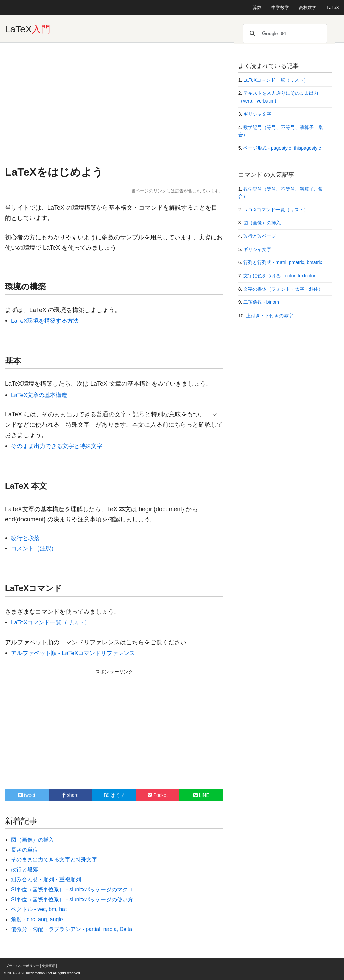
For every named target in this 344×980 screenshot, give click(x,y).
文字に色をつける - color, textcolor (279, 276)
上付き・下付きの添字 (269, 316)
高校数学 (308, 8)
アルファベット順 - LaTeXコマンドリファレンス (73, 653)
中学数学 (280, 8)
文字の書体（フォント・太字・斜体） (283, 289)
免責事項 (49, 966)
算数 (257, 8)
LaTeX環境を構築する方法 (45, 321)
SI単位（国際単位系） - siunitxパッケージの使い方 (72, 900)
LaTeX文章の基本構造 (39, 395)
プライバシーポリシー (23, 966)
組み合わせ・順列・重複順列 (46, 879)
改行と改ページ (260, 236)
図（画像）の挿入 (33, 840)
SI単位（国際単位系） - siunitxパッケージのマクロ (72, 889)
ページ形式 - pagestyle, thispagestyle (282, 148)
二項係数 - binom (261, 302)
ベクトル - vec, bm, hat (39, 909)
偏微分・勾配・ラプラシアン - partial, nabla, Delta (72, 929)
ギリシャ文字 (257, 114)
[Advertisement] (114, 103)
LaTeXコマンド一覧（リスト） (51, 623)
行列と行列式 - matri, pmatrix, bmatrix (283, 262)
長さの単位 (25, 850)
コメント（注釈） (34, 549)
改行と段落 (25, 538)
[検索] (284, 34)
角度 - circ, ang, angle (37, 919)
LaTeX (333, 8)
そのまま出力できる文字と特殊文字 (57, 446)
